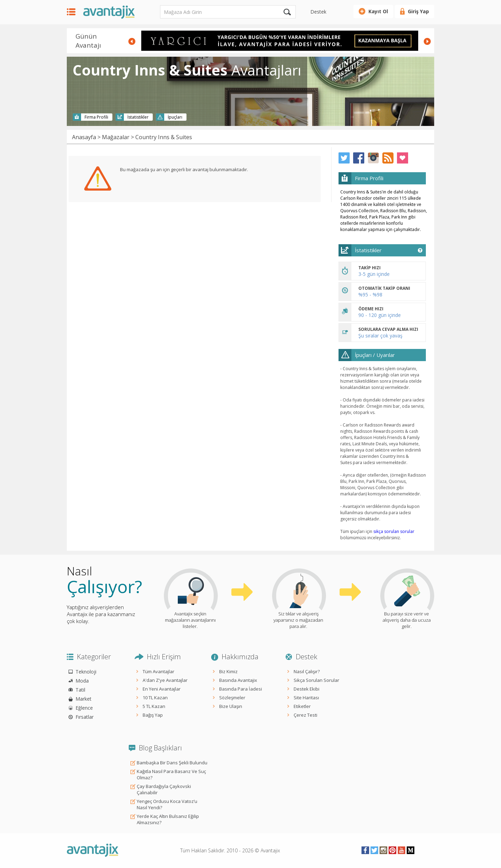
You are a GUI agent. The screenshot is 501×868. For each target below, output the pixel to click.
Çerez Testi (305, 715)
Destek (318, 12)
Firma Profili (96, 117)
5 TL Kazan (154, 706)
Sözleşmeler (232, 698)
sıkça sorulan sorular (394, 531)
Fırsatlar (85, 717)
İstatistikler (138, 117)
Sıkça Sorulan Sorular (316, 680)
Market (83, 699)
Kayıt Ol (378, 11)
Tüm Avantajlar (158, 671)
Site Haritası (306, 698)
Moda (82, 681)
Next (427, 41)
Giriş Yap (418, 11)
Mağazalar (116, 137)
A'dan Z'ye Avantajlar (165, 680)
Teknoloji (86, 672)
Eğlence (84, 708)
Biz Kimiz (228, 671)
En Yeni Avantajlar (162, 689)
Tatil (80, 690)
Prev (132, 41)
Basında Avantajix (238, 680)
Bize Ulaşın (231, 706)
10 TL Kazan (155, 698)
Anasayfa (84, 137)
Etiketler (302, 706)
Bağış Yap (153, 715)
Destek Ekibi (307, 689)
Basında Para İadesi (241, 689)
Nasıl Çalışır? (307, 671)
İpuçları (175, 117)
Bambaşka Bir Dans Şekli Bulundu (172, 763)
